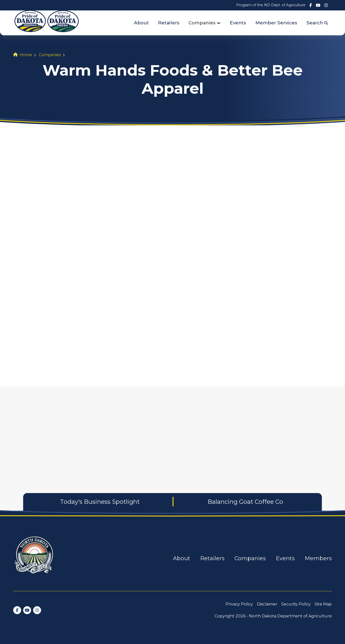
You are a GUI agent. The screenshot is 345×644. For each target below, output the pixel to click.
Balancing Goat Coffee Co (245, 502)
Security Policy (296, 604)
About (141, 23)
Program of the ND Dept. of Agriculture (271, 5)
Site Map (323, 604)
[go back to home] (34, 558)
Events (238, 23)
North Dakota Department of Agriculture (290, 616)
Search (317, 23)
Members (318, 558)
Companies (202, 23)
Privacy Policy (239, 604)
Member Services (276, 23)
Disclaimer (267, 604)
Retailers (169, 23)
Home (26, 55)
